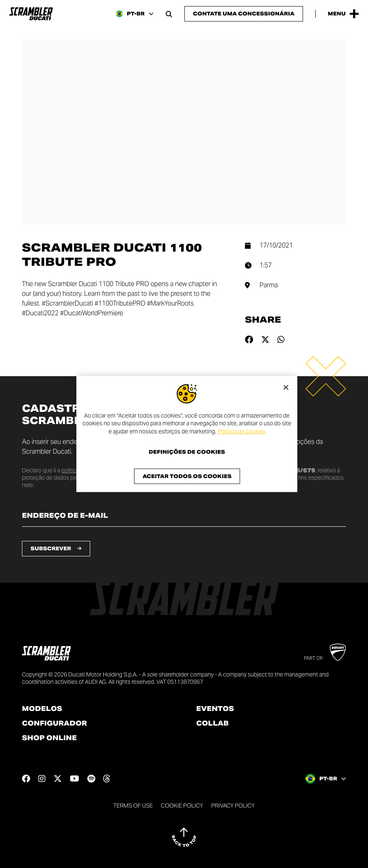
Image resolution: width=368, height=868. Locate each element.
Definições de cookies (187, 452)
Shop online (49, 738)
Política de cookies (242, 431)
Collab (212, 724)
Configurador (54, 724)
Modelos (42, 709)
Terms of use (133, 806)
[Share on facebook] (249, 340)
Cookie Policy (182, 806)
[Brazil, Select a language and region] (135, 14)
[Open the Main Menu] (343, 14)
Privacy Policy (233, 806)
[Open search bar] (169, 14)
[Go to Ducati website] (338, 652)
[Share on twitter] (265, 340)
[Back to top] (184, 837)
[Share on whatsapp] (281, 340)
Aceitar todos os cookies (187, 476)
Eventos (215, 709)
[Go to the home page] (31, 14)
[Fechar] (286, 387)
